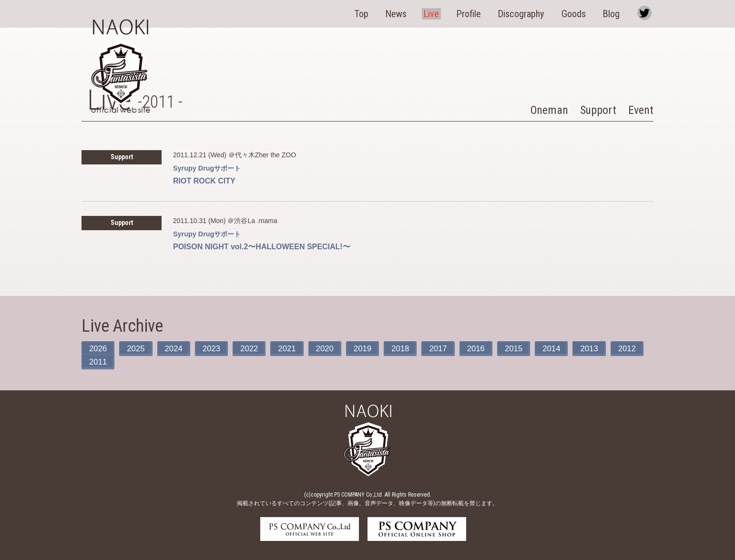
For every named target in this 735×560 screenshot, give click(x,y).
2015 (529, 348)
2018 (411, 348)
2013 (607, 348)
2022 (255, 348)
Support (595, 110)
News (405, 13)
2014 (568, 348)
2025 (138, 348)
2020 (333, 348)
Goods (579, 13)
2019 (372, 348)
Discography (527, 13)
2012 (99, 362)
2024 (177, 348)
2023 (216, 348)
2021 (294, 348)
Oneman (543, 110)
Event (640, 110)
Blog (615, 13)
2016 (490, 348)
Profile (475, 13)
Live (439, 13)
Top (372, 13)
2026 (99, 348)
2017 (450, 348)
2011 (138, 362)
